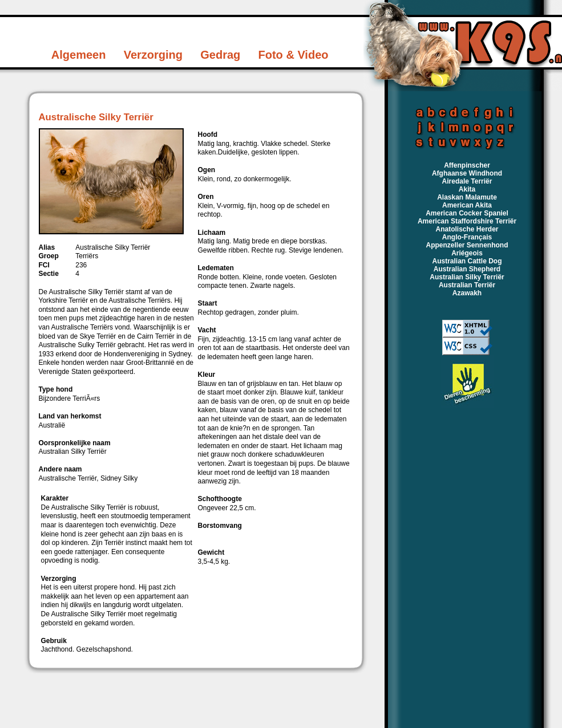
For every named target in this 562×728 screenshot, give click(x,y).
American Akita (467, 205)
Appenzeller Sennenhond (467, 245)
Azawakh (467, 293)
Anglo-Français (467, 237)
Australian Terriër (467, 285)
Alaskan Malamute (467, 197)
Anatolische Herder (467, 229)
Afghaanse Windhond (467, 173)
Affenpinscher (467, 165)
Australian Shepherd (467, 269)
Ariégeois (467, 253)
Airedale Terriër (467, 181)
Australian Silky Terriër (467, 277)
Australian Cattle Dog (467, 261)
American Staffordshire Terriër (467, 221)
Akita (467, 189)
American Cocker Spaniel (467, 213)
